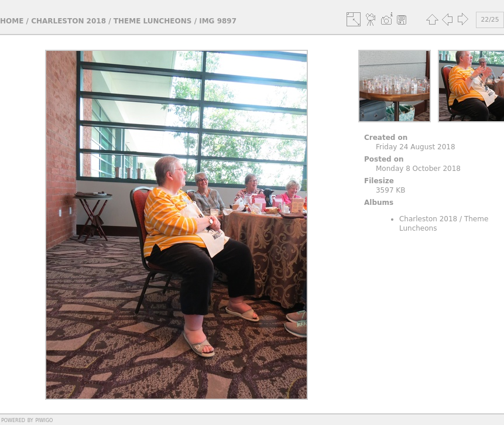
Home (12, 21)
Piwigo (44, 420)
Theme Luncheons (153, 21)
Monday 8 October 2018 (418, 169)
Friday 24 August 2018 (416, 147)
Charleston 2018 (68, 21)
